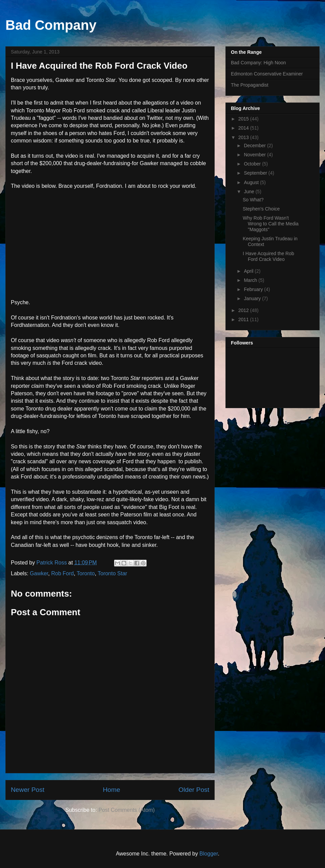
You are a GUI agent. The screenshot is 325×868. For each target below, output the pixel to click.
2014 (244, 128)
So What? (253, 200)
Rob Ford (62, 573)
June (250, 192)
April (249, 271)
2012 (244, 310)
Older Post (194, 790)
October (253, 164)
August (252, 182)
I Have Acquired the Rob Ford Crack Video (268, 256)
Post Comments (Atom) (127, 810)
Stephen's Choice (261, 209)
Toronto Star (112, 573)
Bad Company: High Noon (258, 63)
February (254, 289)
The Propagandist (250, 85)
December (255, 146)
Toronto (86, 573)
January (253, 298)
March (251, 280)
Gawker (39, 573)
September (256, 173)
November (255, 155)
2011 (244, 319)
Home (112, 790)
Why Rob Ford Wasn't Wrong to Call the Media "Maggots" (271, 224)
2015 (244, 119)
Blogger (209, 854)
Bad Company (51, 25)
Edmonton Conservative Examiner (267, 74)
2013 (244, 137)
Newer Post (28, 790)
